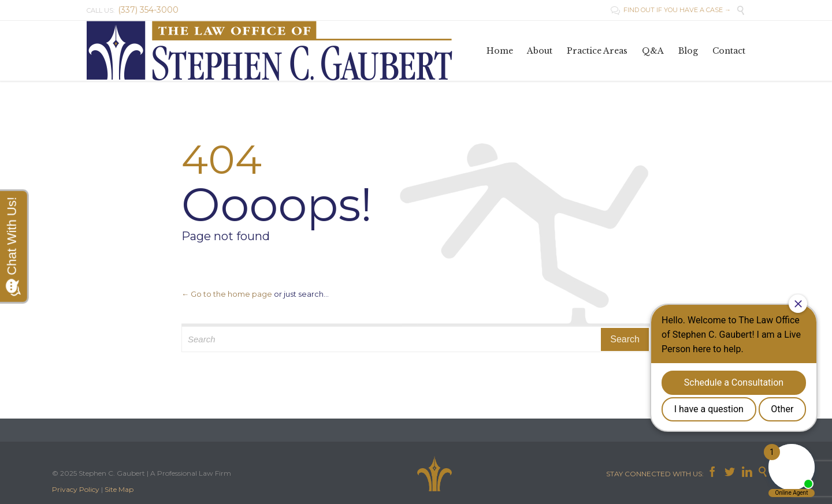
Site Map (119, 489)
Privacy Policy (76, 489)
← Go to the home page (227, 294)
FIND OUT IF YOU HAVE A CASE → (671, 10)
